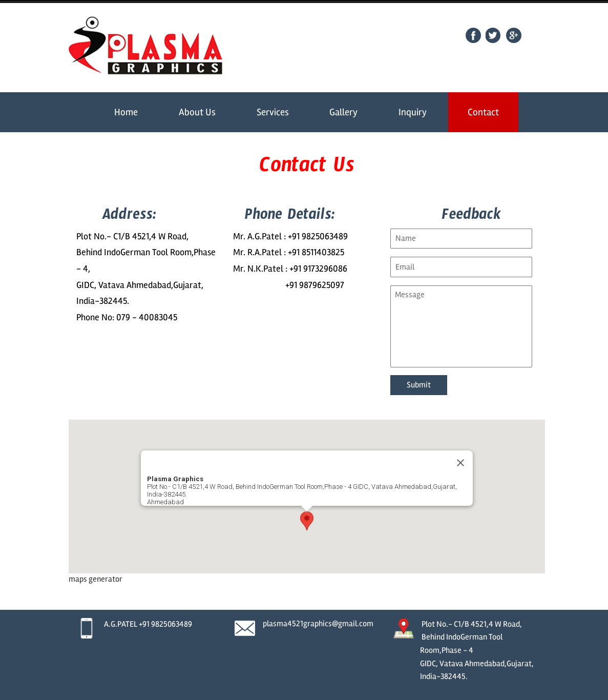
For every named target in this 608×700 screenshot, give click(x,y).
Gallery (343, 112)
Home (126, 112)
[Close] (460, 463)
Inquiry (413, 112)
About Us (197, 112)
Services (273, 112)
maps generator (96, 579)
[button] (307, 521)
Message (461, 326)
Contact (483, 112)
